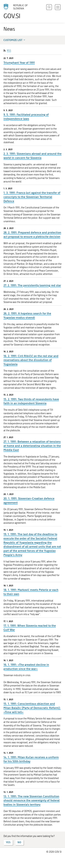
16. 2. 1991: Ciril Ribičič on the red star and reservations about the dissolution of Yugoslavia (31, 360)
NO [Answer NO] (19, 842)
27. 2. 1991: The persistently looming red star (32, 285)
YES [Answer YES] (8, 842)
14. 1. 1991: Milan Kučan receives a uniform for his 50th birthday (31, 759)
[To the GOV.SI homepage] (17, 11)
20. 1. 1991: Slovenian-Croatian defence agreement (29, 500)
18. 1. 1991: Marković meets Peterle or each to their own (31, 592)
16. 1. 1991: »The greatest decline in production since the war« (26, 667)
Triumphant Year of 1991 (19, 63)
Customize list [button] (15, 40)
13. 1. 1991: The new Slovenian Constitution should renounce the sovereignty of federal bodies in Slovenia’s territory (32, 800)
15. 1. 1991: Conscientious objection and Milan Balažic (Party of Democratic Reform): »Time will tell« (32, 708)
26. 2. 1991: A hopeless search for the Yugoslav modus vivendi (27, 315)
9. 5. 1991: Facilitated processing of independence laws (26, 117)
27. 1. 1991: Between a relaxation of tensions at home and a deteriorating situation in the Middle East (32, 446)
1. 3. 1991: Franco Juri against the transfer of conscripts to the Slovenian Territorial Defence (32, 197)
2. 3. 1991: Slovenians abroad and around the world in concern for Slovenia (32, 156)
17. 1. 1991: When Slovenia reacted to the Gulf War (30, 628)
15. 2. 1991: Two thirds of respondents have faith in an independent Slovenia (31, 401)
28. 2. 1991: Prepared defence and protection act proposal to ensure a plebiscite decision (32, 234)
